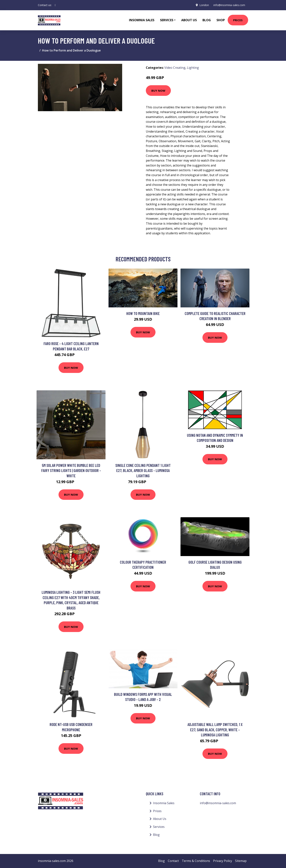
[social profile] (55, 5)
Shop (221, 20)
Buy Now (158, 91)
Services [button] (167, 20)
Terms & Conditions (196, 861)
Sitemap (241, 861)
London (204, 5)
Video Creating (175, 68)
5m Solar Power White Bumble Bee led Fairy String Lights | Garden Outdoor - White (71, 470)
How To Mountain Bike (143, 313)
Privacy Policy (223, 861)
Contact (173, 861)
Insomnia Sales (142, 20)
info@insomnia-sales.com (229, 5)
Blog (207, 20)
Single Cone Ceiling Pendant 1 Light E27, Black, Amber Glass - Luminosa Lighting (143, 470)
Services (159, 827)
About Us (189, 20)
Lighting (193, 68)
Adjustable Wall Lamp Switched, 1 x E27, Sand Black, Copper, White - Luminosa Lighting (215, 730)
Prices (238, 20)
